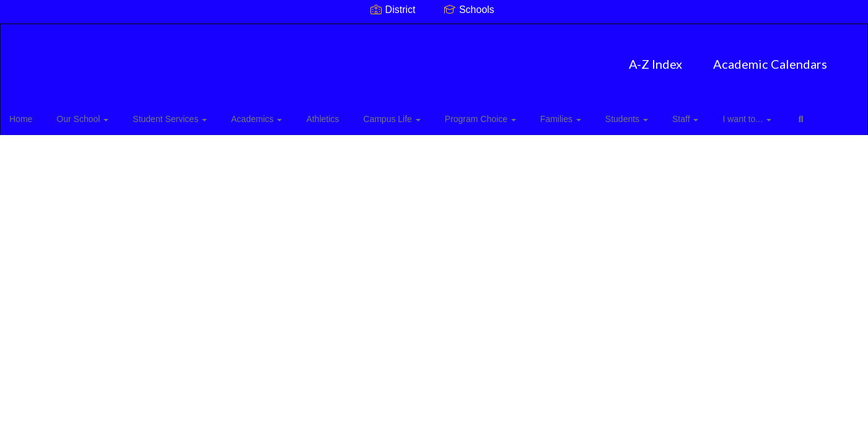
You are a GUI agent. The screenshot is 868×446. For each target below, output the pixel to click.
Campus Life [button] (383, 114)
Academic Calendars (465, 58)
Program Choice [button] (466, 114)
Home (40, 114)
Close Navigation (61, 150)
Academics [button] (259, 114)
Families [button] (541, 114)
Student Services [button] (178, 114)
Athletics (319, 114)
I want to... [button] (710, 114)
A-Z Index (350, 58)
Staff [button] (654, 114)
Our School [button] (96, 114)
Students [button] (601, 114)
